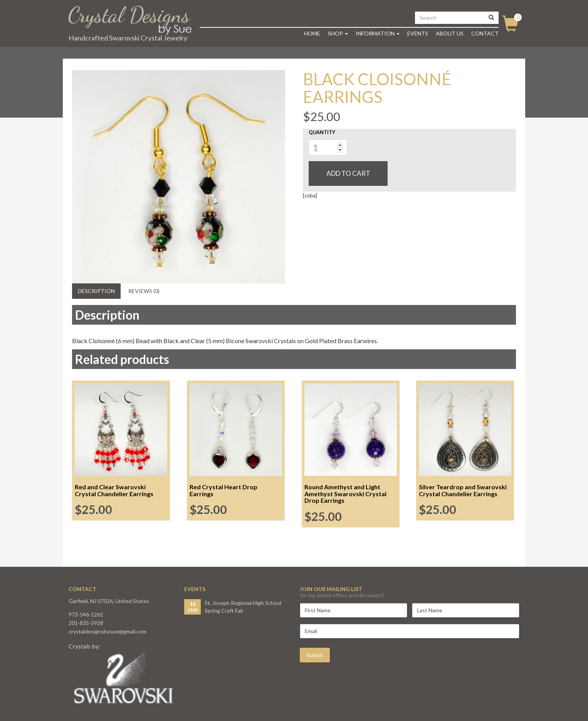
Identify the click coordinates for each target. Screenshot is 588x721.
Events (418, 33)
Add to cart (348, 173)
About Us (450, 33)
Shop (338, 33)
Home (312, 33)
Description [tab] (96, 291)
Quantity (322, 132)
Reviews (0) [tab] (144, 291)
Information (378, 33)
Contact (485, 33)
